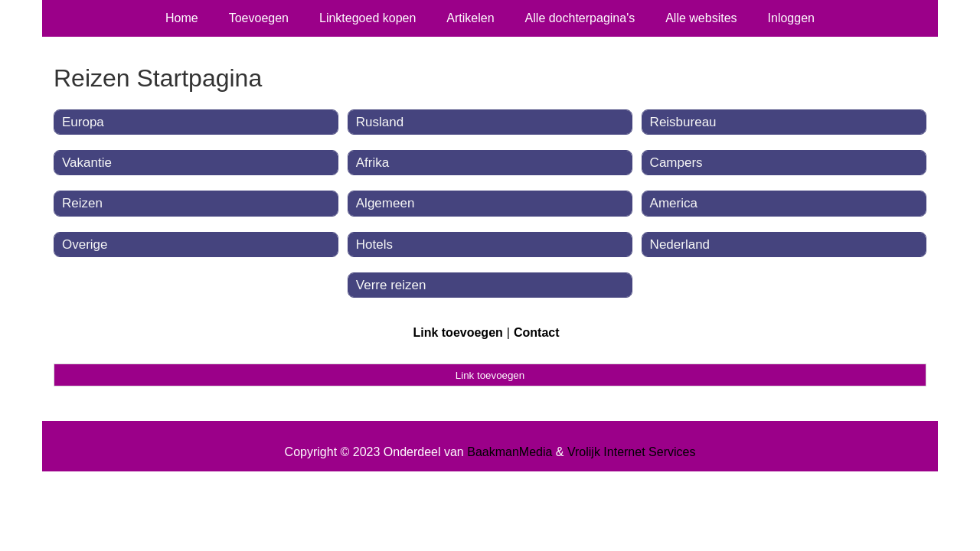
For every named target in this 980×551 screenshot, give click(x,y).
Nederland (680, 245)
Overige (85, 245)
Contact (537, 333)
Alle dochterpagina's (580, 18)
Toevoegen (259, 18)
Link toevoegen (457, 333)
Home (182, 18)
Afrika (372, 163)
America (674, 203)
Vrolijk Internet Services (631, 452)
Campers (676, 163)
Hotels (374, 245)
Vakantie (87, 163)
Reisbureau (683, 122)
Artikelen (470, 18)
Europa (83, 122)
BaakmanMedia (510, 452)
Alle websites (701, 18)
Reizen (82, 203)
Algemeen (385, 203)
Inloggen (791, 18)
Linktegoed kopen (367, 18)
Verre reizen (391, 285)
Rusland (380, 122)
